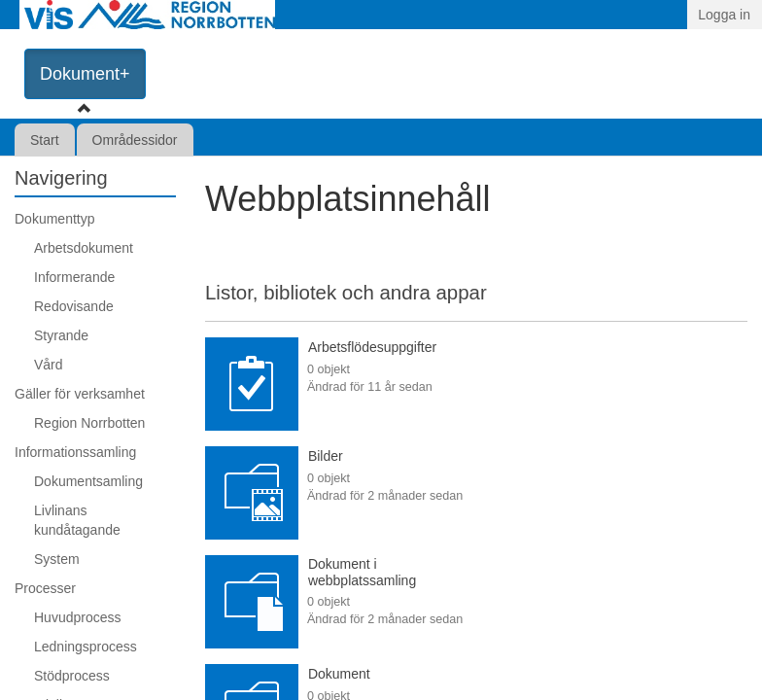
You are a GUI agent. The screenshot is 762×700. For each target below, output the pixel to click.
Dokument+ (85, 74)
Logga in (724, 15)
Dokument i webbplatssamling (362, 572)
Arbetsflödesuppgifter (372, 347)
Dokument (339, 674)
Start (45, 140)
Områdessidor (135, 140)
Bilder (326, 456)
